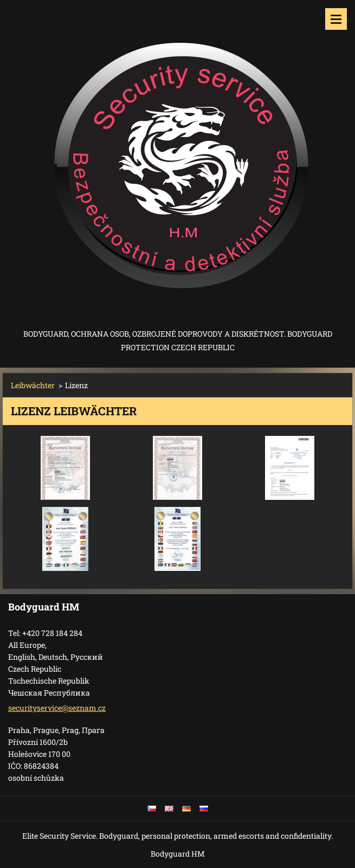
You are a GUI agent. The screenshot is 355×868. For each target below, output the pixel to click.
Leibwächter (33, 385)
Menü (336, 19)
